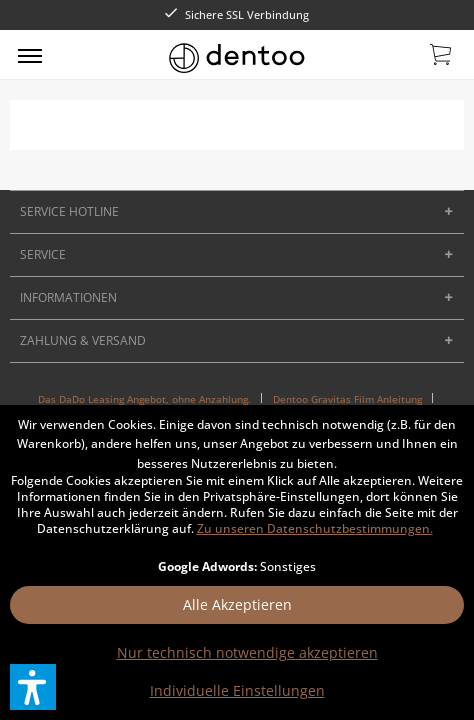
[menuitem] (30, 55)
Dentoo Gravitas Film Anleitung (347, 399)
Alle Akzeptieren (237, 604)
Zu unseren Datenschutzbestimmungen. (315, 528)
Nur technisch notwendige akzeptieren (247, 652)
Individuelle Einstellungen (237, 690)
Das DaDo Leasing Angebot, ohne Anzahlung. (144, 399)
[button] (33, 687)
